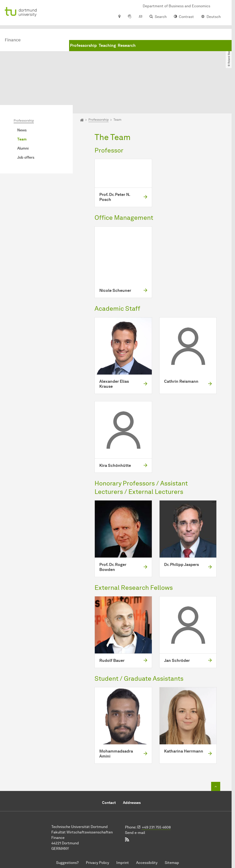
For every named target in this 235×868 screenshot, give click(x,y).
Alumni (23, 111)
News (22, 93)
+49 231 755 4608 (156, 790)
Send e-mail (135, 796)
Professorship (83, 45)
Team (22, 102)
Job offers (26, 121)
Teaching (107, 45)
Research (127, 45)
